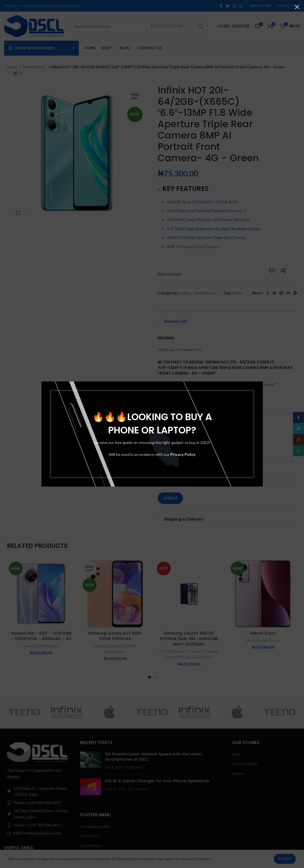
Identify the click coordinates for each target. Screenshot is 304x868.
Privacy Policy (183, 454)
